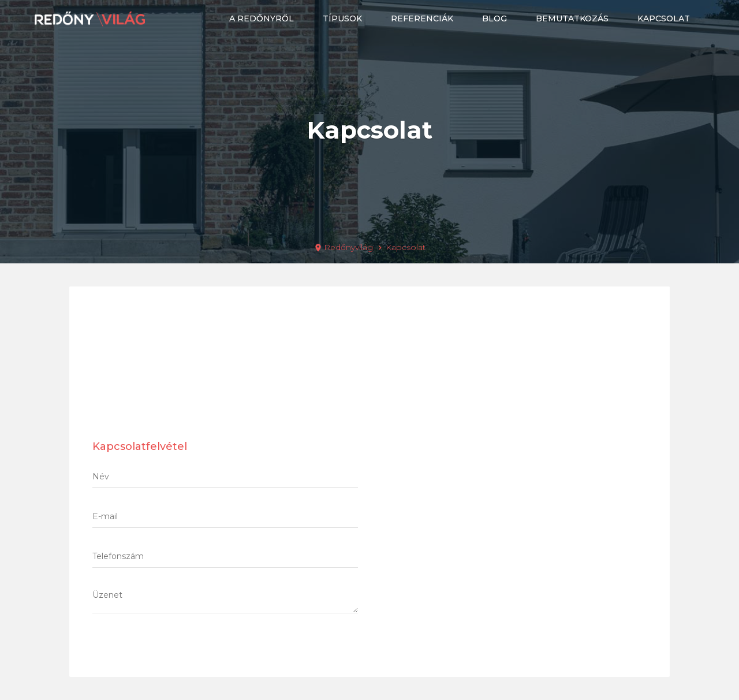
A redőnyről (262, 18)
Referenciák (422, 18)
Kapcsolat (664, 18)
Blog (494, 18)
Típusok (342, 18)
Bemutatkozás (572, 18)
